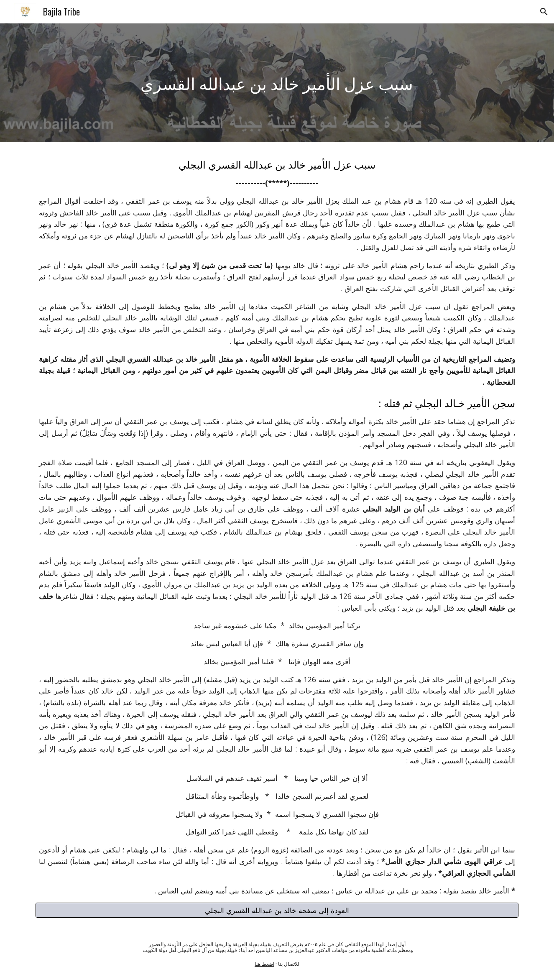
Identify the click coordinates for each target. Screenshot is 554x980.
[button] (544, 12)
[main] (277, 83)
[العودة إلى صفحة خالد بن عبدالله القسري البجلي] (277, 910)
